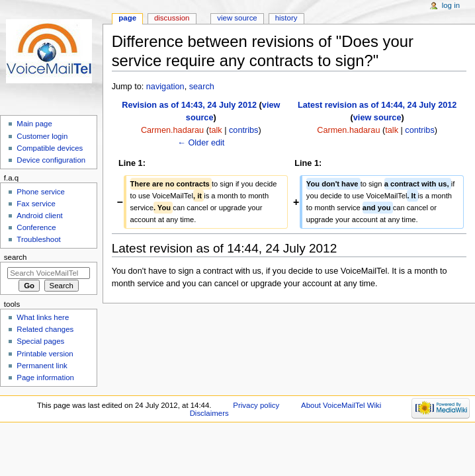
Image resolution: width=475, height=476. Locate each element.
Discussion (172, 18)
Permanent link (42, 366)
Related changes (45, 329)
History (286, 18)
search (202, 87)
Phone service (41, 192)
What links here (43, 317)
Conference (36, 227)
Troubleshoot (38, 239)
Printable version (45, 354)
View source (237, 18)
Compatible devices (50, 148)
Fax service (36, 204)
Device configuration (51, 160)
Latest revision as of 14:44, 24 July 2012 (377, 105)
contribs (243, 130)
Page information (45, 377)
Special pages (40, 341)
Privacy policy (256, 405)
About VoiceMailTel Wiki (341, 405)
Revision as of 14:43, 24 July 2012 (189, 105)
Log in (451, 5)
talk (216, 130)
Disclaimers (209, 413)
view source (377, 118)
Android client (39, 216)
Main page (34, 124)
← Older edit (201, 143)
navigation (165, 87)
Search (16, 257)
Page (127, 18)
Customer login (42, 136)
